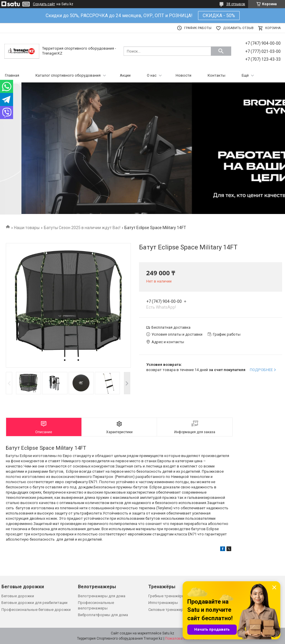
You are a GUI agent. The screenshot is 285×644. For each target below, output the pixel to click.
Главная (12, 75)
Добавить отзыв (238, 28)
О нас (152, 75)
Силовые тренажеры (167, 610)
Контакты (217, 75)
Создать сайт (44, 4)
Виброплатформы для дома (103, 615)
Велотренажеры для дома (102, 596)
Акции (125, 75)
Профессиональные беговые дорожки (36, 610)
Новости (184, 75)
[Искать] (221, 51)
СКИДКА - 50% (219, 16)
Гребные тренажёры (167, 596)
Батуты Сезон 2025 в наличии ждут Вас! (82, 228)
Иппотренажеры (163, 603)
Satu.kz (168, 633)
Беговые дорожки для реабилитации (34, 603)
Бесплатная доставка (171, 327)
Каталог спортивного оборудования (68, 75)
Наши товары (27, 228)
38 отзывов (236, 4)
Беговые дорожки (18, 596)
